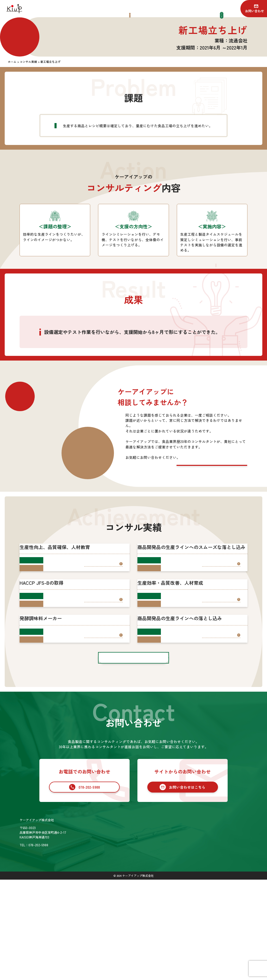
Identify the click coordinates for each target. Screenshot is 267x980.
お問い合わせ (254, 11)
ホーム (124, 921)
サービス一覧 (160, 921)
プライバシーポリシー (232, 938)
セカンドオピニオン (166, 941)
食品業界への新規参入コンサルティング (180, 935)
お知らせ (222, 921)
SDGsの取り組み (131, 946)
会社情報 (125, 938)
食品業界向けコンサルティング (174, 927)
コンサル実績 (128, 929)
